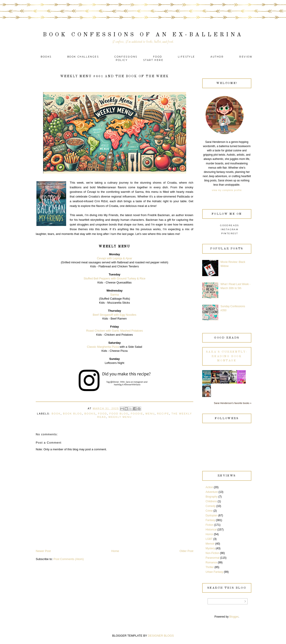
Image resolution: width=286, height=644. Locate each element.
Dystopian (211, 515)
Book (56, 414)
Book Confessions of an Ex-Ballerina (143, 35)
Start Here (153, 60)
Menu (150, 414)
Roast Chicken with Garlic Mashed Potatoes (115, 331)
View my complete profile (227, 190)
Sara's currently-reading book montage (227, 356)
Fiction (209, 525)
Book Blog (73, 414)
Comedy (211, 506)
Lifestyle (187, 57)
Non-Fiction (212, 553)
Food (158, 57)
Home (115, 551)
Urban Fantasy (214, 572)
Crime (209, 511)
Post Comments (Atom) (69, 559)
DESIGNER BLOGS (161, 636)
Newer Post (43, 551)
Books (46, 57)
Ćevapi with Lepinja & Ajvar (115, 258)
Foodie (137, 414)
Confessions (126, 57)
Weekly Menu (120, 417)
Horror (209, 534)
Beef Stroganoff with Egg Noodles (115, 315)
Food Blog (119, 414)
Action (209, 487)
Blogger (234, 617)
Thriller (210, 567)
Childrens (211, 501)
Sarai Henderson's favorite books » (233, 403)
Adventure (212, 492)
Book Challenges (83, 57)
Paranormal (212, 558)
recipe (163, 414)
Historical (211, 530)
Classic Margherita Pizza (103, 347)
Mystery (210, 548)
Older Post (186, 551)
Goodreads (230, 225)
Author (217, 57)
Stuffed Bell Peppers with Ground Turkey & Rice (115, 278)
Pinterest (230, 233)
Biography (212, 497)
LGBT (209, 539)
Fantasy (210, 520)
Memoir (210, 544)
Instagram (230, 229)
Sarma (114, 295)
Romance (211, 562)
